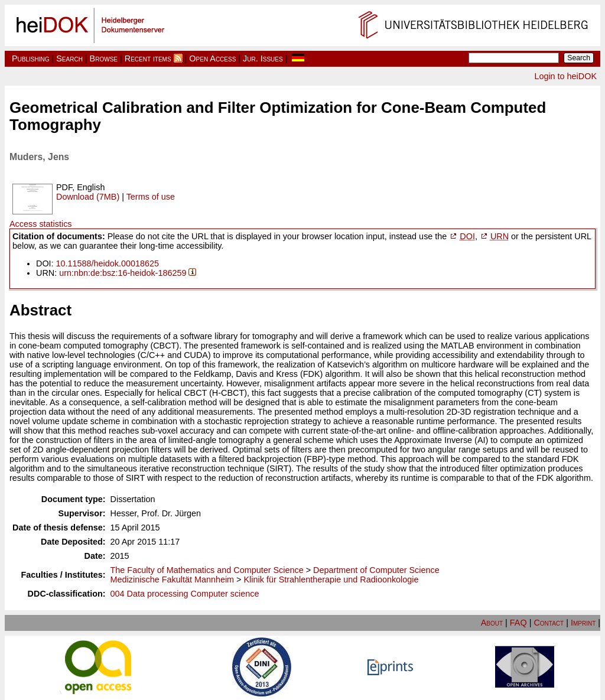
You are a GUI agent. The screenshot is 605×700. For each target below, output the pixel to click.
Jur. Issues (263, 58)
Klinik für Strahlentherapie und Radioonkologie (331, 579)
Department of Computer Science (376, 570)
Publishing (31, 58)
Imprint (583, 623)
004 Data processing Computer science (185, 594)
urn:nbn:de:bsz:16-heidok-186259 (123, 273)
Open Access (212, 58)
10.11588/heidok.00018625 (108, 263)
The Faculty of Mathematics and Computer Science (207, 570)
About (492, 623)
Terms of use (151, 197)
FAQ (518, 623)
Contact (549, 623)
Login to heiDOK (565, 76)
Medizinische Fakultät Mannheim (173, 579)
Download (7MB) (88, 197)
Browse (104, 58)
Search (69, 58)
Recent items (148, 58)
